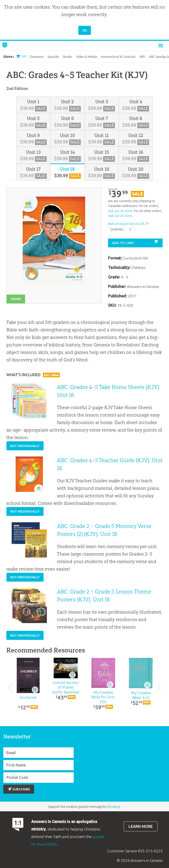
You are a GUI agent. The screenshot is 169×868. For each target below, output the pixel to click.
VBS (142, 57)
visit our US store (120, 216)
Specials (53, 57)
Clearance (36, 57)
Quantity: (117, 229)
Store (8, 57)
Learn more (141, 826)
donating (113, 807)
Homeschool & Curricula (118, 57)
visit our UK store (120, 211)
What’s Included (33, 375)
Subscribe (19, 789)
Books (68, 57)
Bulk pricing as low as (128, 224)
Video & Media (86, 57)
